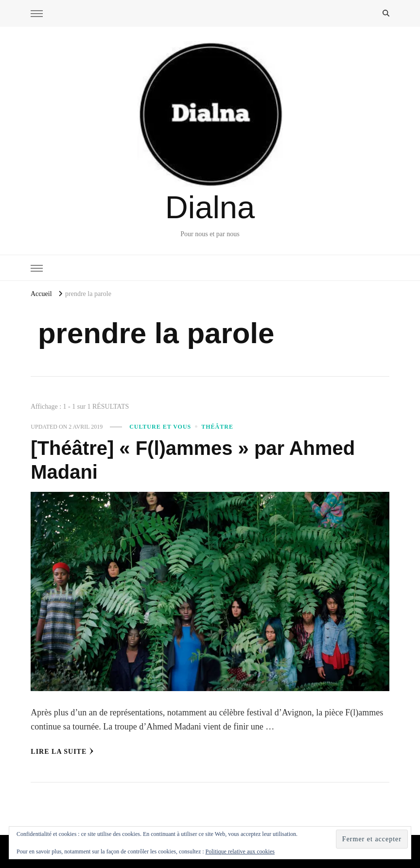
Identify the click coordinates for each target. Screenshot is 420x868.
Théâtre (217, 427)
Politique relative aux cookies (240, 851)
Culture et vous (160, 427)
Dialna (210, 207)
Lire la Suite (62, 751)
